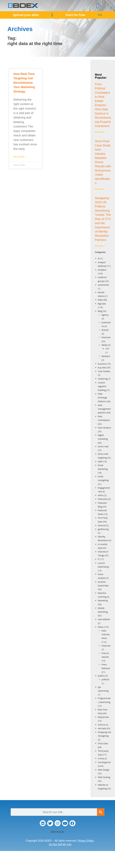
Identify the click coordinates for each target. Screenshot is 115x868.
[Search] (101, 812)
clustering (103, 379)
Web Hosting (104, 777)
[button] (98, 6)
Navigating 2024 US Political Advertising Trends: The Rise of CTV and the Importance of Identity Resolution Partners (103, 219)
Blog (100, 311)
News (101, 627)
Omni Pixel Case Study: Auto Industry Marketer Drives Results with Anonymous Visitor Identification (103, 162)
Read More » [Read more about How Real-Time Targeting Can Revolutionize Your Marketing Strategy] (20, 157)
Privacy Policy (86, 841)
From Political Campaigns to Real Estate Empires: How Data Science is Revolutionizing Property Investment (103, 105)
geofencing (103, 529)
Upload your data (26, 15)
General (102, 525)
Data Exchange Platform (103, 398)
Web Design (104, 770)
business (102, 364)
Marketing (103, 600)
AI (99, 258)
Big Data (102, 304)
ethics (101, 495)
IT (99, 559)
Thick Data (103, 743)
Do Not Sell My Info (60, 844)
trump (101, 758)
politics (101, 676)
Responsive (103, 717)
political (105, 679)
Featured (106, 337)
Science (102, 725)
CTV (107, 349)
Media (105, 345)
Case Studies (104, 371)
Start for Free (76, 15)
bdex (100, 300)
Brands (105, 330)
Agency (105, 315)
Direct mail (103, 446)
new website (104, 619)
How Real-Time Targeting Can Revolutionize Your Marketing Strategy (24, 83)
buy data (102, 368)
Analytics (102, 270)
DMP (100, 462)
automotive (103, 285)
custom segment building (102, 386)
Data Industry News (106, 634)
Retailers (106, 356)
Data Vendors (105, 428)
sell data (102, 728)
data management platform (104, 409)
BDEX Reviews (58, 832)
